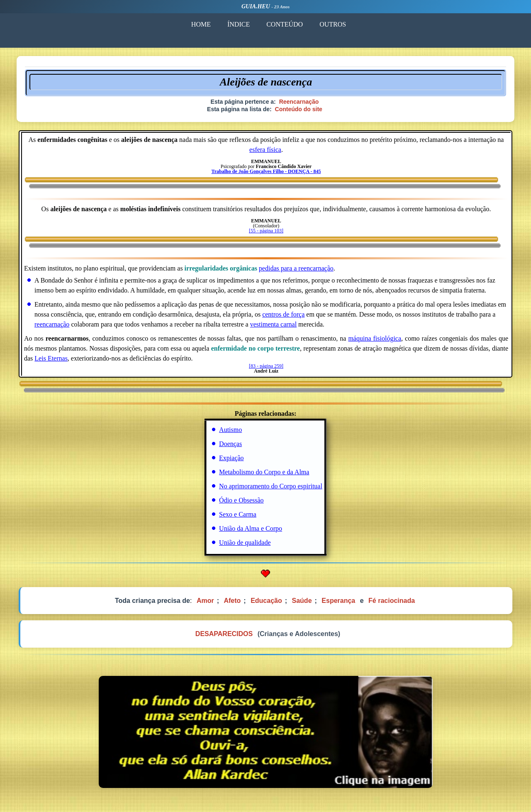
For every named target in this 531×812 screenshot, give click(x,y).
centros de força (283, 314)
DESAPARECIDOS (224, 634)
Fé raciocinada (392, 601)
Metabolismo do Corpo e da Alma (264, 472)
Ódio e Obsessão (241, 500)
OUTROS (333, 24)
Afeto (232, 601)
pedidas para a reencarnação (296, 268)
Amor (205, 601)
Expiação (231, 458)
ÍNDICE (239, 24)
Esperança (338, 601)
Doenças (230, 444)
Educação (266, 601)
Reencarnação (299, 102)
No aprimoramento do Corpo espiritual (271, 486)
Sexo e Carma (238, 514)
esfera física (265, 150)
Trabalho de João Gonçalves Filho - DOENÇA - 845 (266, 171)
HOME (201, 24)
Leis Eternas (51, 358)
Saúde (302, 601)
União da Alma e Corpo (251, 528)
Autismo (230, 430)
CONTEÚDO (285, 24)
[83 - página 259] (266, 366)
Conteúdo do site (299, 109)
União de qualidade (245, 543)
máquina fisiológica (375, 338)
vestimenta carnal (273, 324)
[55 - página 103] (266, 231)
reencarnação (52, 324)
